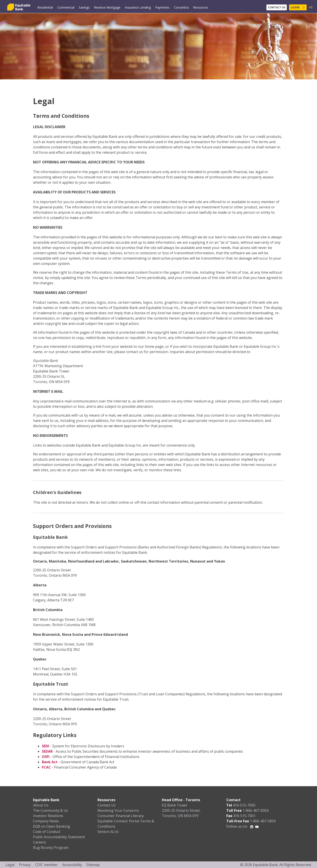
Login (295, 7)
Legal (10, 865)
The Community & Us (51, 810)
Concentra (181, 7)
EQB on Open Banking (52, 826)
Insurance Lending (138, 7)
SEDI (45, 746)
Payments (162, 7)
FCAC (46, 767)
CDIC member (46, 865)
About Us (41, 805)
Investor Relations (48, 816)
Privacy (25, 865)
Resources (201, 7)
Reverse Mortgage (107, 7)
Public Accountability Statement (59, 837)
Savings (84, 7)
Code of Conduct (47, 832)
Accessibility (72, 865)
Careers (40, 842)
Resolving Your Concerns (118, 810)
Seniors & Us (108, 832)
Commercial (66, 7)
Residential (45, 7)
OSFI (46, 757)
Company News (46, 821)
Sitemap (93, 865)
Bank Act (50, 762)
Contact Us (277, 7)
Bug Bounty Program (51, 847)
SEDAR (47, 751)
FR (311, 7)
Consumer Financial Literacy (121, 816)
